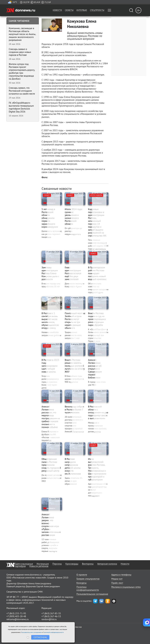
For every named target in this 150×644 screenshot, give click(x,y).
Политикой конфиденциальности (53, 632)
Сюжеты (69, 10)
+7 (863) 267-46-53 (51, 616)
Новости (57, 10)
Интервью (82, 10)
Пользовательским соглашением (31, 632)
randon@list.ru (49, 619)
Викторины (88, 564)
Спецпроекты (97, 10)
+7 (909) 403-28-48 (16, 616)
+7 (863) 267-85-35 (51, 613)
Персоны (57, 564)
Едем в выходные (24, 564)
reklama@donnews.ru (18, 619)
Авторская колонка (107, 564)
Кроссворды (72, 564)
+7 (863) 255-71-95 (16, 613)
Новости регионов (39, 566)
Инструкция (43, 564)
